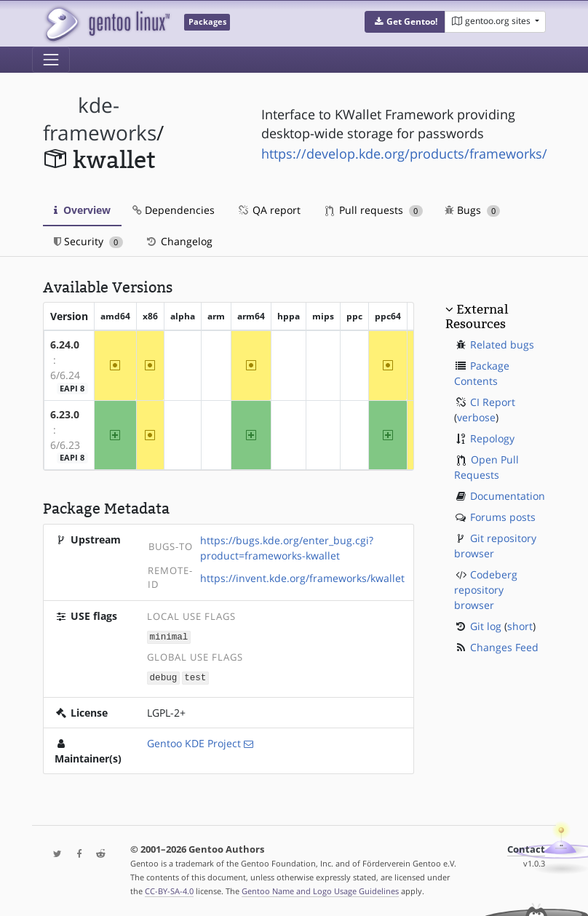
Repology (492, 438)
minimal (169, 636)
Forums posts (503, 517)
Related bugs (502, 345)
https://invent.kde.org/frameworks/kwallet (302, 578)
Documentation (508, 496)
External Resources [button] (477, 316)
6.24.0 (65, 345)
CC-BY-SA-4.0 (169, 889)
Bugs (473, 210)
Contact (526, 848)
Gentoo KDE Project (194, 742)
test (195, 676)
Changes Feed (504, 647)
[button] (405, 22)
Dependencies (174, 210)
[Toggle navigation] (51, 60)
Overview (82, 210)
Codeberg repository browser (486, 590)
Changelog (179, 241)
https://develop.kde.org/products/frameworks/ (404, 154)
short (520, 626)
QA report (269, 210)
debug (164, 676)
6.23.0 (65, 414)
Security (88, 241)
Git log (486, 626)
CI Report (493, 402)
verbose (476, 417)
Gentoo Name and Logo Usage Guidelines (320, 889)
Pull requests (374, 210)
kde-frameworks (100, 119)
